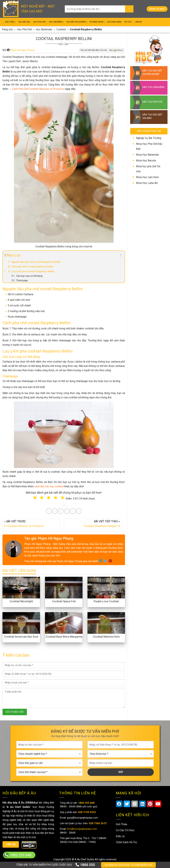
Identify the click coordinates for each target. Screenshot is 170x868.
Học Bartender (44, 29)
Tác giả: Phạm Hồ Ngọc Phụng (49, 538)
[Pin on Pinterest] (61, 511)
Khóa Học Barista (146, 161)
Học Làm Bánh (57, 22)
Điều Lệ (120, 836)
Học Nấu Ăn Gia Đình (77, 22)
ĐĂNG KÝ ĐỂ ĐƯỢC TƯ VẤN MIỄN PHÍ (128, 865)
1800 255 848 (21, 855)
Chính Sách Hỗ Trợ (126, 842)
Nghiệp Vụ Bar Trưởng (149, 138)
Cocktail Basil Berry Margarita (64, 637)
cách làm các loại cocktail (49, 486)
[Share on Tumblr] (73, 511)
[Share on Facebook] (49, 511)
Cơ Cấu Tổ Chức (125, 830)
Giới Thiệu (10, 22)
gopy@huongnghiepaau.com (82, 818)
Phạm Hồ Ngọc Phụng (22, 50)
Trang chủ (7, 29)
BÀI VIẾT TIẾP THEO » (93, 524)
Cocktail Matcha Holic (106, 637)
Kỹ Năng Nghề (97, 22)
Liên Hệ (138, 22)
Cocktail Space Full (64, 601)
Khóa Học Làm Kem (147, 177)
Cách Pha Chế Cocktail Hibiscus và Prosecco (38, 89)
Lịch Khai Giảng (114, 22)
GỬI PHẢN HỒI (15, 712)
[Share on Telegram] (79, 511)
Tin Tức (128, 22)
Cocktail (61, 29)
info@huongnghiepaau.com (82, 829)
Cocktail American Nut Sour (21, 637)
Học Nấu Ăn (25, 22)
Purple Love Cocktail (106, 601)
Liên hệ (11, 844)
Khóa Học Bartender (148, 155)
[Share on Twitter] (55, 511)
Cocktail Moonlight (21, 601)
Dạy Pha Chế (40, 22)
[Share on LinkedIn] (67, 511)
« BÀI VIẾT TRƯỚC (31, 524)
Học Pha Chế (24, 29)
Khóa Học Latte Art (147, 183)
